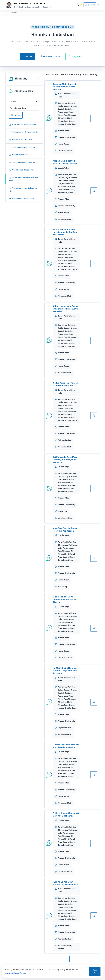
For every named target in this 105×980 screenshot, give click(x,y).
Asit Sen (71, 103)
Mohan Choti (66, 118)
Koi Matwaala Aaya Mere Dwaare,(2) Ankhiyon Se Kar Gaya (65, 460)
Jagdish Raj (63, 109)
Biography (75, 56)
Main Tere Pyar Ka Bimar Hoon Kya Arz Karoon (65, 530)
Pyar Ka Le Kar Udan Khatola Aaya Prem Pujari (65, 883)
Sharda (61, 949)
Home (28, 56)
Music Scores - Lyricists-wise (22, 162)
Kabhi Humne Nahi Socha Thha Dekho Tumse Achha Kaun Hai (66, 309)
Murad (61, 121)
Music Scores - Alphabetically (22, 147)
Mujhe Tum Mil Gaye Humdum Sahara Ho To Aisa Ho (64, 599)
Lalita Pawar (63, 181)
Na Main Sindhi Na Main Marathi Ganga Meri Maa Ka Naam (65, 671)
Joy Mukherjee (71, 178)
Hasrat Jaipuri (64, 144)
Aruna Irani (63, 103)
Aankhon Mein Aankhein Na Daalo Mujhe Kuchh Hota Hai (65, 87)
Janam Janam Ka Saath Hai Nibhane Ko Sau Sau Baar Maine (65, 232)
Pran (66, 121)
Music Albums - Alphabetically (22, 125)
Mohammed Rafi (65, 219)
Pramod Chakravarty (66, 137)
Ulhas (70, 193)
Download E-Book (50, 56)
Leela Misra (68, 112)
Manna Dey (63, 587)
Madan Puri (63, 115)
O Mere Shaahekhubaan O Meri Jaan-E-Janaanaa (66, 746)
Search (16, 115)
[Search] (78, 5)
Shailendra (62, 511)
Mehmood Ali (67, 184)
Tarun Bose (63, 193)
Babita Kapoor (64, 106)
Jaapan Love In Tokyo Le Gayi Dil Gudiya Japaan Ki (65, 162)
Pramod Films (64, 130)
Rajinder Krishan (65, 440)
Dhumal (74, 106)
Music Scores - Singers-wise (22, 170)
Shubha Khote (71, 124)
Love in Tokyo (64, 168)
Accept (95, 971)
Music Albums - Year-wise (21, 140)
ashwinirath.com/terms (15, 973)
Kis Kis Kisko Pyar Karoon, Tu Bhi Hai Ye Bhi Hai (66, 384)
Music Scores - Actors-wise (21, 199)
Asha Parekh (63, 175)
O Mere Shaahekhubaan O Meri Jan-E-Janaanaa (66, 814)
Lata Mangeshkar (65, 151)
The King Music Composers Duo (52, 27)
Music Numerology (18, 155)
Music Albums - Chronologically (23, 132)
